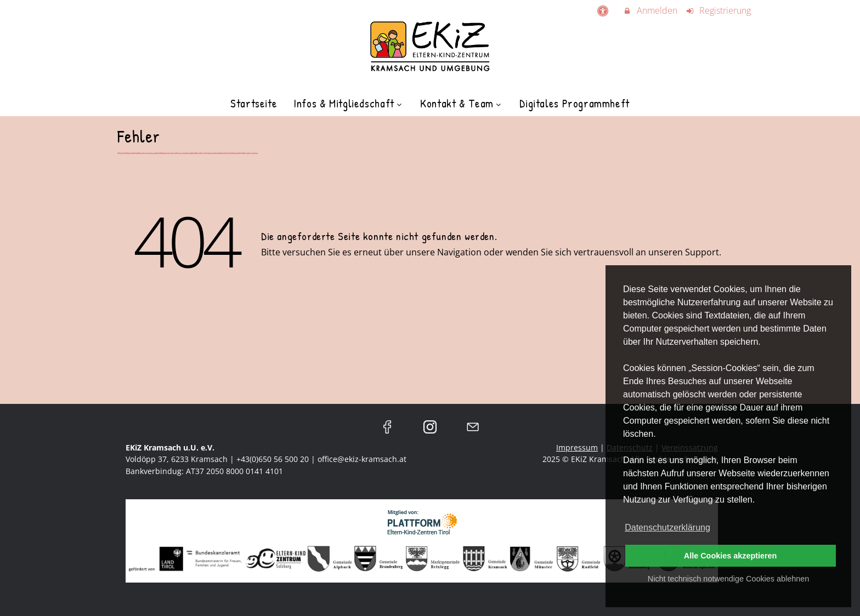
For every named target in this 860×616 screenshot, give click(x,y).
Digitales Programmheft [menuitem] (575, 103)
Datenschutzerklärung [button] (667, 527)
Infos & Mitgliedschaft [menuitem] (349, 103)
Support (702, 252)
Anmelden (650, 10)
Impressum (577, 447)
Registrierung (718, 10)
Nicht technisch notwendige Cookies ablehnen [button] (728, 579)
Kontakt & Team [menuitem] (462, 103)
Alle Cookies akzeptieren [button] (731, 556)
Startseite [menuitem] (254, 103)
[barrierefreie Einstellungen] (604, 10)
